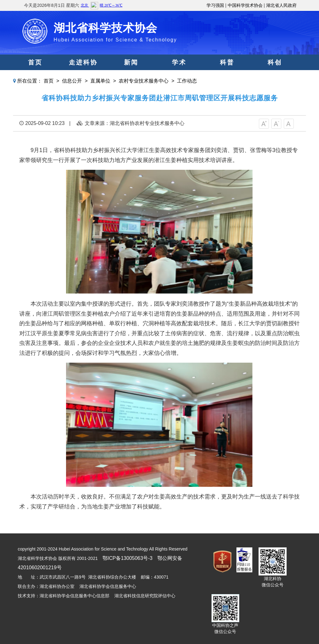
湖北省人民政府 (281, 5)
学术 (179, 62)
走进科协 (83, 62)
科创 (275, 62)
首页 (35, 62)
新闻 (131, 62)
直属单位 (100, 81)
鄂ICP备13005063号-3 (127, 558)
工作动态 (187, 81)
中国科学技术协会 (245, 5)
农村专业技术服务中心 (144, 81)
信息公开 (72, 81)
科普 (227, 62)
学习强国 (215, 5)
